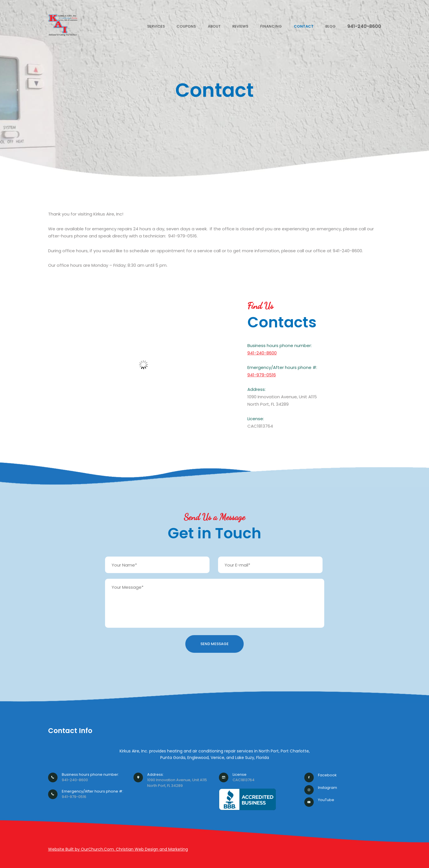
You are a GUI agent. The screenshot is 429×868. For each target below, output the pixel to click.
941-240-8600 (262, 353)
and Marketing (174, 849)
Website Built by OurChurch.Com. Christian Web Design (104, 849)
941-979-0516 (262, 375)
